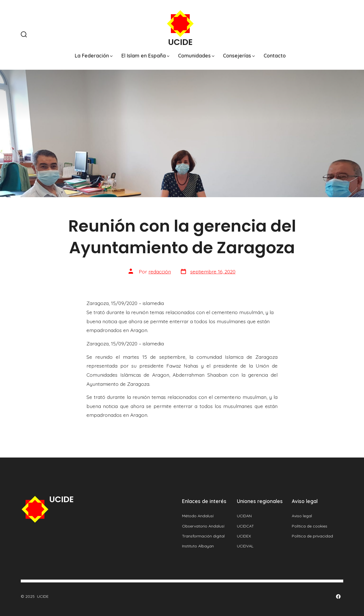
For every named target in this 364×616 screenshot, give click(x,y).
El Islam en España (145, 55)
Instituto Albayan (198, 546)
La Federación (94, 55)
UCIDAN (244, 516)
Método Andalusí (198, 516)
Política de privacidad (312, 536)
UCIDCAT (245, 526)
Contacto (275, 55)
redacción (160, 271)
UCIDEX (244, 536)
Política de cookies (310, 526)
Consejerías (239, 55)
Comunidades (196, 55)
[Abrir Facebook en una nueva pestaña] (338, 597)
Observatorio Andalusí (203, 526)
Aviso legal (302, 516)
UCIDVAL (245, 546)
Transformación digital (203, 536)
